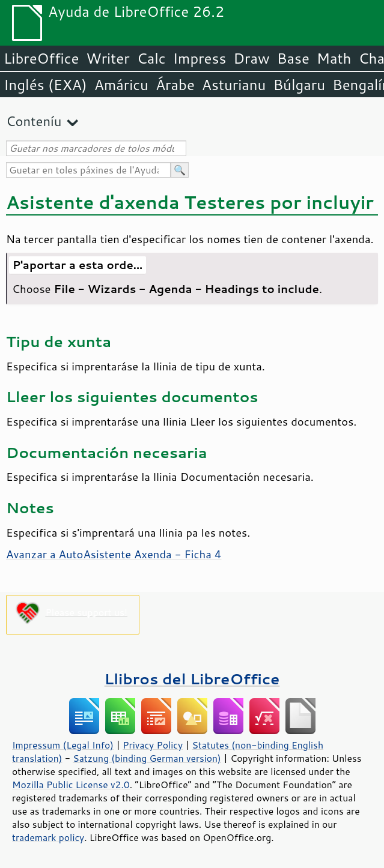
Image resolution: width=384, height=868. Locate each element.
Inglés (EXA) (45, 85)
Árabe (175, 85)
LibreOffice (41, 58)
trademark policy (48, 837)
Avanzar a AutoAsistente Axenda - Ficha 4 (114, 554)
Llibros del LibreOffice (192, 679)
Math (334, 58)
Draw (251, 58)
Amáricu (121, 85)
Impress (200, 58)
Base (293, 58)
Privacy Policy (153, 745)
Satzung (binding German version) (147, 758)
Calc (151, 58)
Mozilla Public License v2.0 (71, 785)
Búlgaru (299, 85)
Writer (108, 58)
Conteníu (34, 121)
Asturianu (234, 85)
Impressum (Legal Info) (63, 745)
